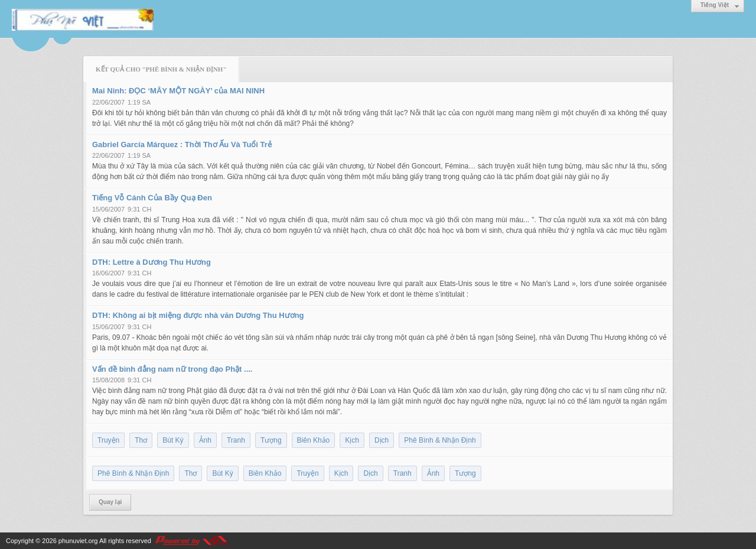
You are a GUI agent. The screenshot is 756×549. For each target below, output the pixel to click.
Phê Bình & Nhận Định (440, 440)
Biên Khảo (314, 440)
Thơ (141, 440)
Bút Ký (173, 440)
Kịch (352, 440)
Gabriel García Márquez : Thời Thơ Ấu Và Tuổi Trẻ (182, 144)
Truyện (108, 440)
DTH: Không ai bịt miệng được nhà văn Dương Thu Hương (198, 315)
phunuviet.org (78, 541)
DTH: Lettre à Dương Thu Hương (151, 262)
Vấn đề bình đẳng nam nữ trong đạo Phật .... (172, 369)
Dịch (382, 440)
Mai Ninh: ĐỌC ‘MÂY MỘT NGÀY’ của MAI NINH (178, 91)
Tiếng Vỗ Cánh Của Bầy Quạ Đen (152, 198)
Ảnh (205, 440)
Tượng (271, 440)
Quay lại (110, 502)
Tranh (236, 440)
